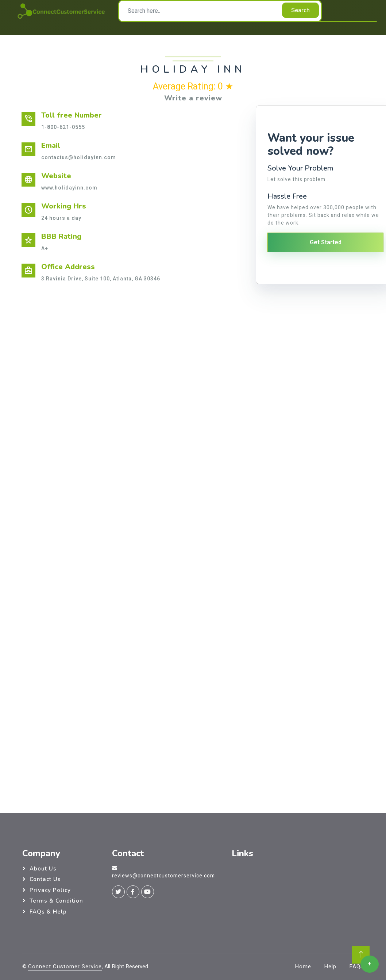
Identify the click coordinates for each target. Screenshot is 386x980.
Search (300, 10)
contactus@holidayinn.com (79, 158)
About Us (43, 869)
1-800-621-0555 (63, 127)
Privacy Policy (50, 890)
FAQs (356, 966)
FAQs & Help (48, 912)
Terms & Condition (56, 901)
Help (330, 966)
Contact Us (45, 879)
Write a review (193, 98)
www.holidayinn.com (69, 188)
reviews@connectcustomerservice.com (163, 876)
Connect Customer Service (65, 966)
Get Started (326, 242)
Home (303, 966)
